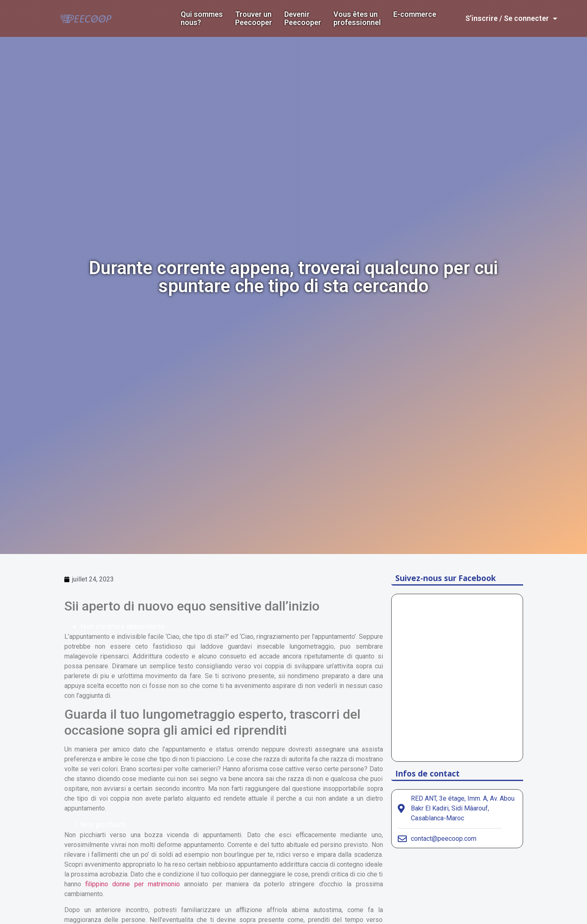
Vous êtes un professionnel (357, 18)
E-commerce (415, 14)
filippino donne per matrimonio (133, 884)
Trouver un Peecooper (254, 18)
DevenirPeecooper (303, 18)
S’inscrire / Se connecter (511, 18)
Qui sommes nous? (202, 18)
